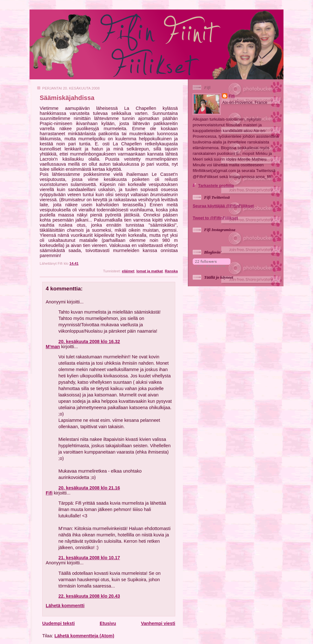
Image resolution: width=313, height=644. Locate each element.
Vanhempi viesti (158, 623)
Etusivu (108, 623)
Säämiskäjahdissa (67, 98)
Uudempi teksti (58, 623)
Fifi (49, 493)
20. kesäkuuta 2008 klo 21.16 (89, 488)
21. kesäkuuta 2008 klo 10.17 (89, 558)
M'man (53, 347)
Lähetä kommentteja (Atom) (84, 636)
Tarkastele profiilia (216, 186)
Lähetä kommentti (65, 606)
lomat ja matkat (150, 271)
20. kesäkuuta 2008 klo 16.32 (89, 342)
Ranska (171, 271)
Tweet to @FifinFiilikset (215, 218)
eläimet (128, 271)
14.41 (74, 263)
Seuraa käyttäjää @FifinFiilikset (223, 206)
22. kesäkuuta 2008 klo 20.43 (89, 596)
